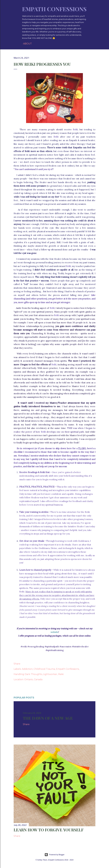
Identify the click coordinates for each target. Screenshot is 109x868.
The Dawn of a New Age (48, 718)
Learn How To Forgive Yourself (49, 830)
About (27, 44)
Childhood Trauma (44, 669)
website (54, 632)
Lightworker (50, 674)
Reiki (61, 674)
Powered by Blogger (54, 855)
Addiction (27, 669)
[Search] (94, 8)
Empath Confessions (54, 9)
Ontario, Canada (33, 679)
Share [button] (17, 664)
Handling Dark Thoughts (28, 674)
